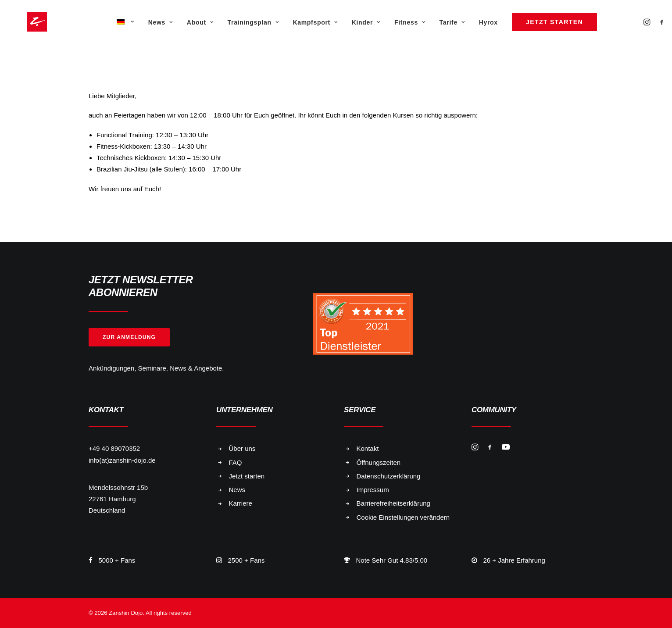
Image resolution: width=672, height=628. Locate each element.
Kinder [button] (366, 22)
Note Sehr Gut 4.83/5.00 (392, 560)
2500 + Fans (247, 560)
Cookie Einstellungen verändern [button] (403, 517)
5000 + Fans (117, 560)
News (161, 22)
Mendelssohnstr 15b (118, 487)
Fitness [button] (410, 22)
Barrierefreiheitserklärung (393, 503)
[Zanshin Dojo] (25, 22)
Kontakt (368, 448)
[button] (648, 22)
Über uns (242, 448)
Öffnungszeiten (379, 462)
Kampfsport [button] (315, 22)
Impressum (373, 490)
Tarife (452, 22)
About (200, 22)
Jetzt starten (247, 476)
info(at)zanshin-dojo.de (122, 460)
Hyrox (488, 22)
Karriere (241, 503)
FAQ (236, 462)
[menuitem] (124, 22)
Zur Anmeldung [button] (129, 337)
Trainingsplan (253, 22)
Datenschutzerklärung (389, 476)
